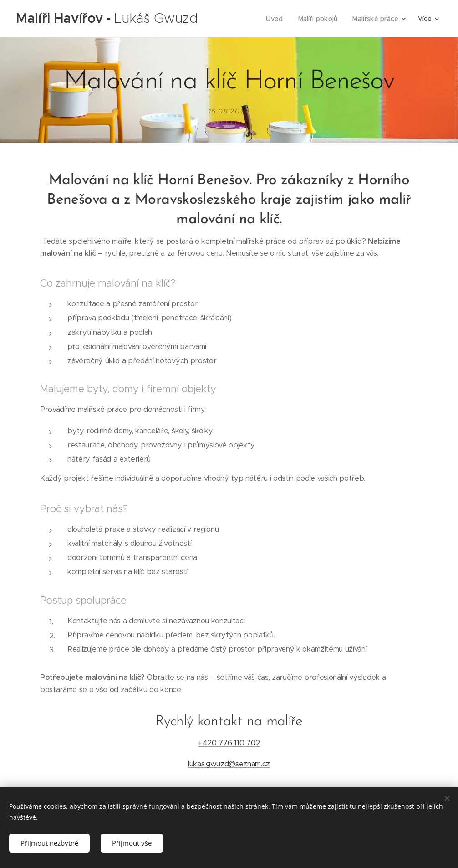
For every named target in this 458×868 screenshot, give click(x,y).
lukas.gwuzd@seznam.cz (229, 764)
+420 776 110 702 (229, 743)
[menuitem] (281, 19)
